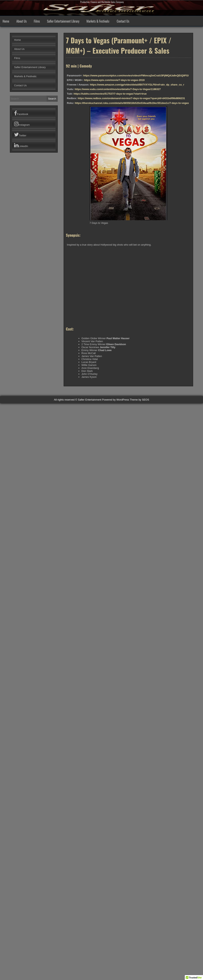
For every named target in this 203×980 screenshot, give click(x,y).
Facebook (21, 113)
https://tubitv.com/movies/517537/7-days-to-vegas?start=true (110, 94)
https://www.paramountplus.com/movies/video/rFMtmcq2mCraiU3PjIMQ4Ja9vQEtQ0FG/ (136, 75)
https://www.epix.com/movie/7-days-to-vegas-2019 (114, 80)
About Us (21, 21)
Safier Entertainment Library (63, 21)
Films (37, 21)
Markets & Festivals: (98, 21)
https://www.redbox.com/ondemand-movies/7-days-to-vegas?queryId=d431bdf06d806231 (131, 98)
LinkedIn (21, 145)
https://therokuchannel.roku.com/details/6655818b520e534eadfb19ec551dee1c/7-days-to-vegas (132, 103)
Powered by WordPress (116, 400)
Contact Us (123, 21)
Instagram (22, 124)
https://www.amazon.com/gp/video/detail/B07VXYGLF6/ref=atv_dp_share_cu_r (137, 85)
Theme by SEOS (140, 400)
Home (6, 21)
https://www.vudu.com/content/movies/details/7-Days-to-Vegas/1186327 (118, 89)
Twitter (20, 135)
